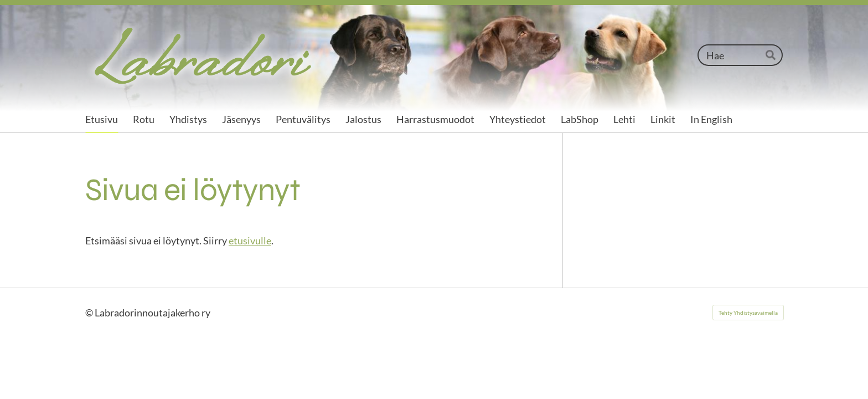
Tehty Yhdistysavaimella (748, 313)
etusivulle (250, 241)
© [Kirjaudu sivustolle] (90, 313)
